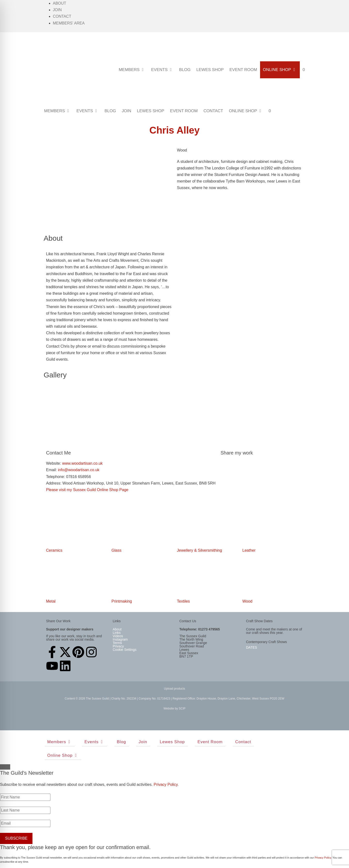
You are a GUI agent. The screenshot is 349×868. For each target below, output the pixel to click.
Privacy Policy (166, 784)
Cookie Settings (125, 650)
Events (164, 70)
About (59, 3)
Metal (51, 601)
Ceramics (54, 550)
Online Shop (281, 70)
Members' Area (69, 23)
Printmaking (122, 601)
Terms (117, 643)
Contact (62, 16)
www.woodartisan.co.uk (82, 463)
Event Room (243, 70)
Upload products (174, 689)
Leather (249, 550)
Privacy (118, 646)
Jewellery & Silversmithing (199, 550)
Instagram (120, 639)
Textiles (183, 601)
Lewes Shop (210, 70)
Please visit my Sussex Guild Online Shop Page (87, 490)
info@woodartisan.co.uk (78, 470)
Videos (118, 636)
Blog (185, 70)
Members (134, 70)
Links (117, 633)
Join (57, 10)
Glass (116, 550)
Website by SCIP (174, 709)
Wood (247, 601)
